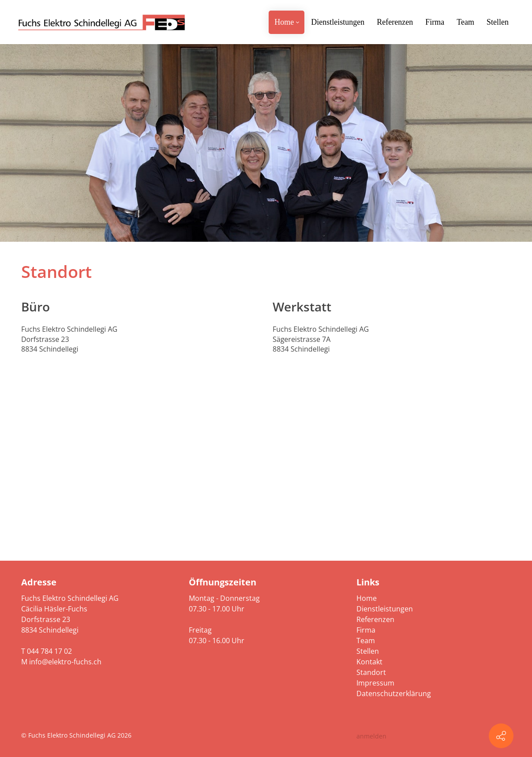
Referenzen (375, 619)
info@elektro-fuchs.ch (65, 662)
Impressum (375, 683)
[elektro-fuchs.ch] (101, 22)
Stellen (368, 651)
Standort (371, 672)
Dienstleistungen (385, 609)
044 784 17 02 (49, 651)
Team (366, 641)
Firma (366, 630)
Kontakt (369, 662)
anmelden (371, 736)
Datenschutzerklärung (394, 693)
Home (367, 598)
